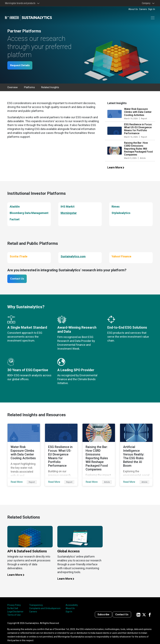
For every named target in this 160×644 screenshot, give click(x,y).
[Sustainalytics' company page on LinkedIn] (138, 610)
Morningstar (69, 213)
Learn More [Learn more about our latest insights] (117, 168)
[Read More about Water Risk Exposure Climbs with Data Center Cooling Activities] (24, 453)
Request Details (21, 66)
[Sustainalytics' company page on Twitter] (144, 610)
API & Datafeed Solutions (27, 547)
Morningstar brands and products (21, 3)
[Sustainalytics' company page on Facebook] (150, 610)
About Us (133, 9)
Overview (12, 88)
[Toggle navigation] (153, 18)
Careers (143, 9)
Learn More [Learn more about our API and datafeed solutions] (17, 570)
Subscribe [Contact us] (103, 610)
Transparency (36, 601)
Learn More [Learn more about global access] (67, 574)
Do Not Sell (13, 604)
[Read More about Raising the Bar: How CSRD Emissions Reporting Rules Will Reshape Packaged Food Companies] (99, 453)
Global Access (69, 547)
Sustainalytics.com (73, 257)
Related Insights (50, 88)
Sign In (152, 9)
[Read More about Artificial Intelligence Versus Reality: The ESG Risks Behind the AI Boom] (136, 453)
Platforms (29, 88)
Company (147, 3)
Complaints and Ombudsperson (45, 604)
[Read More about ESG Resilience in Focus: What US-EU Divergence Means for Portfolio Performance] (61, 453)
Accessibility (72, 601)
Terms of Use (14, 610)
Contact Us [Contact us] (122, 610)
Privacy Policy (14, 601)
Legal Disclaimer (15, 607)
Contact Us (18, 279)
